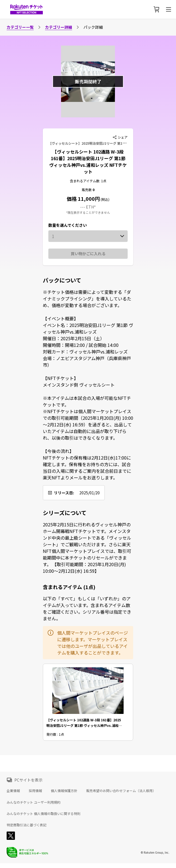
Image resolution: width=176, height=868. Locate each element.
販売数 (87, 190)
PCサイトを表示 (28, 780)
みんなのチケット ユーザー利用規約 (34, 802)
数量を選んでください (68, 225)
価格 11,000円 (83, 199)
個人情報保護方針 (64, 791)
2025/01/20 (90, 493)
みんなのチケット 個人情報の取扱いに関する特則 (44, 814)
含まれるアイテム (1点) (69, 587)
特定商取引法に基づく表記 (27, 825)
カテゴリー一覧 (20, 27)
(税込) (105, 199)
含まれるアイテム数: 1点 (88, 181)
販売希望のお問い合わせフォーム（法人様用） (121, 791)
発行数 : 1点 (55, 734)
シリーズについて (65, 513)
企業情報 (13, 791)
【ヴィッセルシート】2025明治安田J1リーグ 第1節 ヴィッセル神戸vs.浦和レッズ (110, 143)
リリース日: (64, 493)
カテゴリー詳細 (59, 27)
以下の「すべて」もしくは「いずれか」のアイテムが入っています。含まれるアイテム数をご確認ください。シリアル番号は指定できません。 (87, 608)
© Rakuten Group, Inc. (155, 852)
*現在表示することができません (88, 212)
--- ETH (87, 207)
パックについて (62, 280)
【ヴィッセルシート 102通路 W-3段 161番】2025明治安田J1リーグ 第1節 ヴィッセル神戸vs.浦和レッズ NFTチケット (88, 162)
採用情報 (35, 791)
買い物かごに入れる (88, 254)
